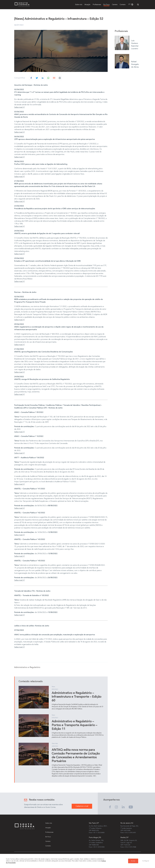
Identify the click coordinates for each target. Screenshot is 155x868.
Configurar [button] (146, 861)
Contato (123, 5)
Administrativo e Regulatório (27, 671)
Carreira (115, 5)
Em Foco (106, 5)
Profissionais (97, 5)
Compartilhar (20, 81)
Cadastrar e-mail (82, 810)
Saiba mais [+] (19, 111)
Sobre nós (79, 5)
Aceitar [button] (133, 861)
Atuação (87, 5)
